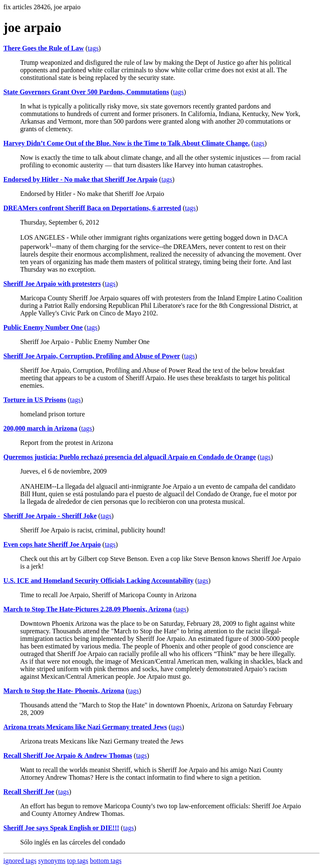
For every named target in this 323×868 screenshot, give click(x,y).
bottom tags (106, 861)
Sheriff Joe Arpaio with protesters (52, 284)
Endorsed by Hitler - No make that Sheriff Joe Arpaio (80, 179)
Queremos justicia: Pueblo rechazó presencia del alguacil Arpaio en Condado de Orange (130, 457)
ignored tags (20, 861)
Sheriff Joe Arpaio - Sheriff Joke (50, 516)
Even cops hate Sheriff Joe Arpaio (52, 544)
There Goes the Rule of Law (44, 48)
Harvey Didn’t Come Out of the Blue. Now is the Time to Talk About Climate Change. (127, 143)
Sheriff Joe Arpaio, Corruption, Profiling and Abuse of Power (92, 356)
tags (93, 48)
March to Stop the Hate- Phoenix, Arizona (64, 691)
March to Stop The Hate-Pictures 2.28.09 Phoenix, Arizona (87, 609)
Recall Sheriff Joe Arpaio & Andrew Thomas (68, 756)
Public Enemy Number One (43, 327)
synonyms (52, 861)
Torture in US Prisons (35, 400)
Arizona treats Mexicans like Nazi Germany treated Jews (85, 727)
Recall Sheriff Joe (29, 792)
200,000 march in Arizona (40, 428)
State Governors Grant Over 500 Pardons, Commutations (86, 92)
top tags (78, 861)
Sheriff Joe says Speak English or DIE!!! (61, 828)
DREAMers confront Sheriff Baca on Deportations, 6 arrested (92, 208)
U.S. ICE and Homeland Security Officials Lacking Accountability (98, 581)
